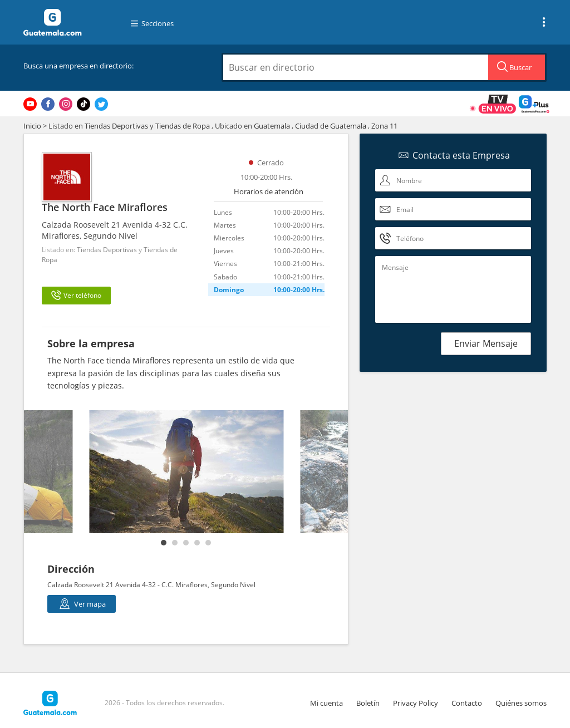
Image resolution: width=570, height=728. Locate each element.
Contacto (467, 703)
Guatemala (272, 126)
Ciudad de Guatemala (331, 126)
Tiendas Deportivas (116, 126)
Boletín (368, 703)
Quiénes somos (521, 703)
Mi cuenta (326, 703)
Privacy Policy (416, 703)
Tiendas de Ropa (183, 126)
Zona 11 (384, 126)
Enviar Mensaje (486, 343)
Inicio (32, 126)
